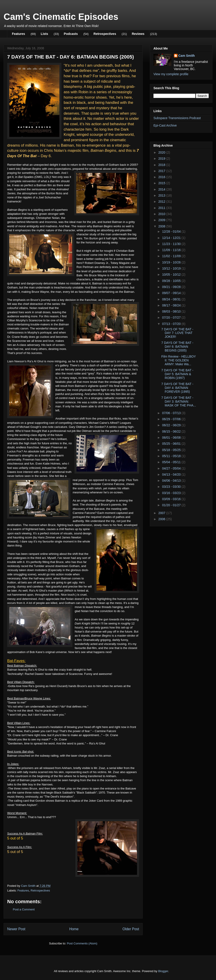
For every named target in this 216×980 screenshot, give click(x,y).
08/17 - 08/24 (172, 305)
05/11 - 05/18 (172, 456)
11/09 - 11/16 (172, 250)
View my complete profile (171, 74)
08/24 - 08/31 (172, 299)
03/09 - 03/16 (172, 499)
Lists (44, 34)
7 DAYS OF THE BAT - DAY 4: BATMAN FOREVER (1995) (177, 388)
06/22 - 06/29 (172, 425)
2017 (162, 171)
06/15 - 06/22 (172, 431)
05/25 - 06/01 (172, 444)
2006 (162, 519)
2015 (162, 183)
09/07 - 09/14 (172, 293)
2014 (162, 189)
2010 (162, 214)
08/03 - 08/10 (172, 311)
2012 (162, 202)
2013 (162, 195)
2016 (162, 177)
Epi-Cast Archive (165, 125)
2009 (162, 220)
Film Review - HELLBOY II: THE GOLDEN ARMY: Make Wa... (179, 360)
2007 (162, 513)
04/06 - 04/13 (172, 481)
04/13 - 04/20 (172, 474)
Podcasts (71, 34)
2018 (162, 165)
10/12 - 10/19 (172, 268)
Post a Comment (24, 909)
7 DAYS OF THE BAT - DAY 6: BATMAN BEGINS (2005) (177, 347)
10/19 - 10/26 (172, 262)
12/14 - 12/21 (172, 238)
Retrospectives (105, 34)
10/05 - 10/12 (172, 274)
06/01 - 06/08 (172, 438)
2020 (162, 152)
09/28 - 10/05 (172, 281)
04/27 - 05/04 (172, 468)
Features (18, 34)
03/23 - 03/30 (172, 487)
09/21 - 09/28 (172, 287)
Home (74, 929)
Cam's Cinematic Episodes (61, 17)
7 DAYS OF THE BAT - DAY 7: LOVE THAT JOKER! (177, 333)
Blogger (163, 971)
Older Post (131, 929)
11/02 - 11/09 (172, 256)
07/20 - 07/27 (172, 318)
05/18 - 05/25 (172, 450)
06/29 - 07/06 (172, 419)
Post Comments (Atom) (82, 943)
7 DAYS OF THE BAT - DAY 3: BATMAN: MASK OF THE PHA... (179, 402)
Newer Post (16, 929)
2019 (162, 159)
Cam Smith (187, 56)
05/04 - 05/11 (172, 462)
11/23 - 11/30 (172, 244)
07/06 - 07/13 (172, 413)
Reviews (138, 34)
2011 (162, 208)
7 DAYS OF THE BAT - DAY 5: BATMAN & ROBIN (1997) (177, 374)
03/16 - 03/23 (172, 493)
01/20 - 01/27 (172, 505)
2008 (162, 226)
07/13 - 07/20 (172, 324)
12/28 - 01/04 (172, 231)
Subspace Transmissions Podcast (177, 118)
